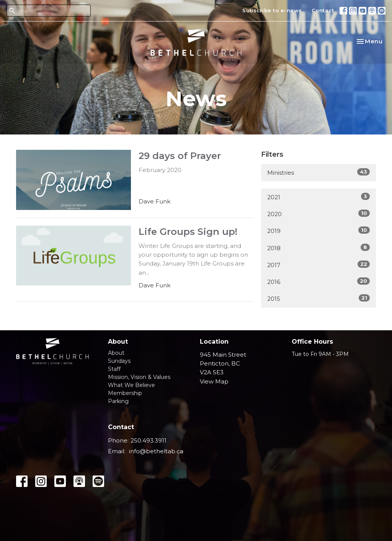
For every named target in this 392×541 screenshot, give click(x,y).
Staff (114, 369)
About (116, 353)
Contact (323, 10)
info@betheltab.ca (156, 451)
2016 (318, 281)
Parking (118, 401)
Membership (125, 393)
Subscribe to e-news (272, 10)
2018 (318, 248)
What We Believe (131, 385)
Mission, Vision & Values (139, 377)
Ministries (318, 172)
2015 (318, 298)
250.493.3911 (149, 440)
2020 (318, 214)
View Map (214, 381)
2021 (318, 197)
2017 (318, 265)
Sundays (119, 361)
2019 (318, 230)
